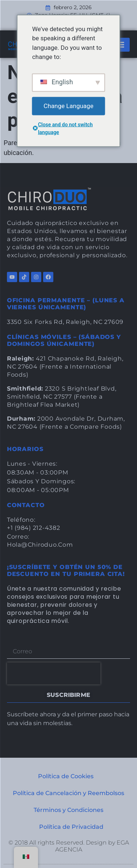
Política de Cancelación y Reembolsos (68, 793)
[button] (120, 45)
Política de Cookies (66, 776)
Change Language (68, 106)
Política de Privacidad (71, 827)
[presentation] (54, 673)
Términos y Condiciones (68, 810)
